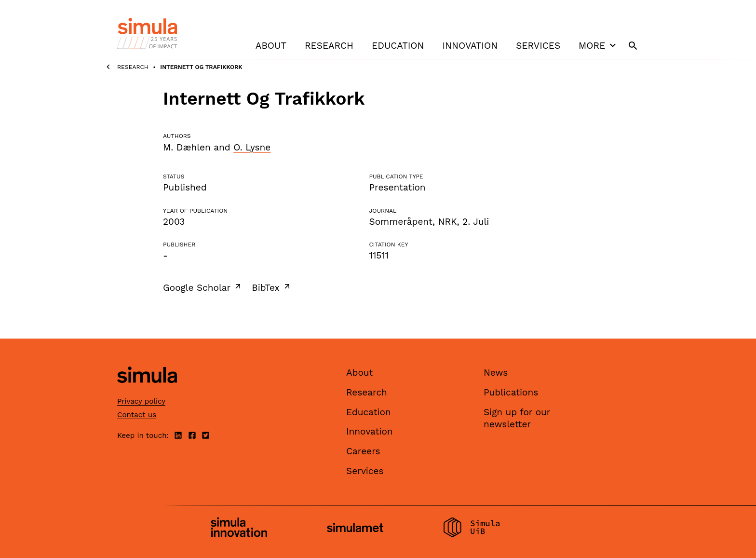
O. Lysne (252, 147)
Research (329, 46)
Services (538, 46)
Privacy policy (141, 401)
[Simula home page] (147, 391)
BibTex (272, 287)
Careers (363, 451)
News (496, 373)
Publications (511, 392)
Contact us (137, 415)
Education (398, 46)
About (271, 46)
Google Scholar (203, 287)
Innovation (470, 46)
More (598, 45)
